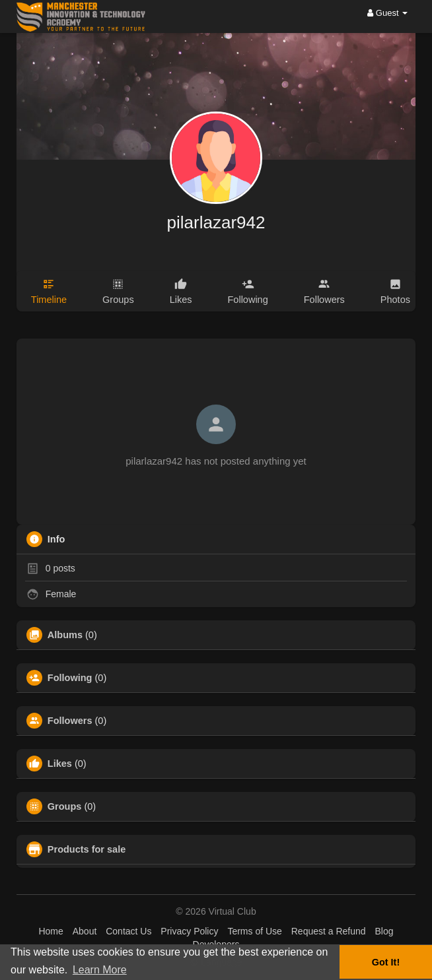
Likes (60, 764)
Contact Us (128, 931)
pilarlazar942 (216, 222)
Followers (70, 721)
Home (51, 931)
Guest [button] (387, 13)
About (85, 931)
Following (70, 678)
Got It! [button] (386, 962)
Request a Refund (329, 931)
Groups (65, 806)
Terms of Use (254, 931)
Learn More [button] (100, 970)
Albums (65, 635)
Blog (384, 931)
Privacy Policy (189, 931)
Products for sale (87, 849)
